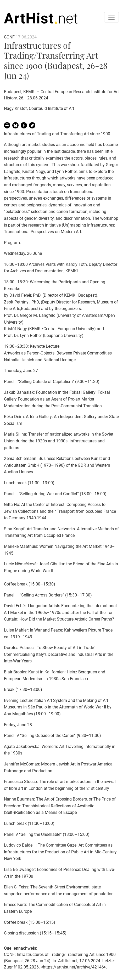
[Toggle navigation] (111, 17)
